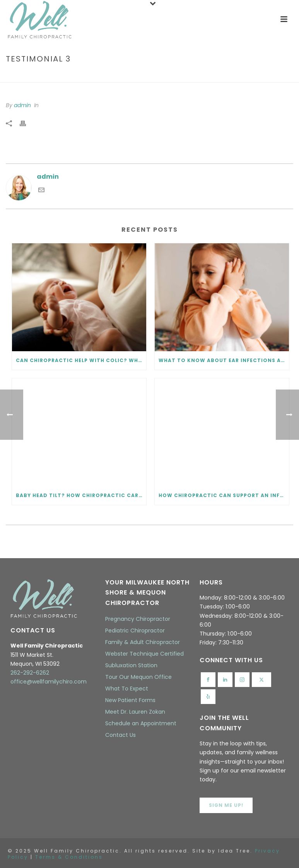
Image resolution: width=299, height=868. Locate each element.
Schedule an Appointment (141, 723)
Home (238, 75)
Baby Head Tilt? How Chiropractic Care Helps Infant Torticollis (81, 495)
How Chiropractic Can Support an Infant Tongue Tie (224, 495)
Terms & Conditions (69, 857)
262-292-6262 (30, 673)
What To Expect (127, 689)
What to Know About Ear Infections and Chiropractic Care (224, 360)
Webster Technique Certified (144, 654)
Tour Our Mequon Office (138, 677)
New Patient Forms (130, 700)
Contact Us (120, 735)
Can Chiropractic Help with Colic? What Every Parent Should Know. (81, 360)
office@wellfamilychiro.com (49, 682)
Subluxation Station (131, 665)
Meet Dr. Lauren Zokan (135, 712)
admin (22, 105)
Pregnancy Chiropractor (138, 619)
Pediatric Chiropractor (135, 630)
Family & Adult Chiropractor (143, 642)
